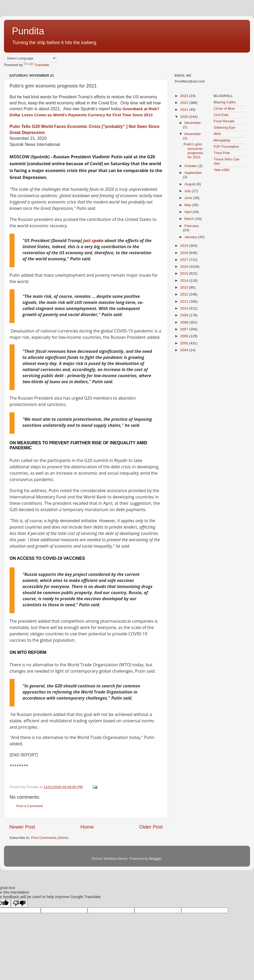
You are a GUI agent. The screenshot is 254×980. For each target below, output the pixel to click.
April (189, 212)
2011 (185, 301)
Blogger (155, 859)
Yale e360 (222, 170)
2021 (185, 110)
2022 (185, 103)
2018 (185, 253)
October (191, 166)
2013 (185, 287)
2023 (185, 96)
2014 (185, 281)
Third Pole (222, 153)
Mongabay (222, 140)
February (192, 226)
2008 (185, 322)
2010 (185, 308)
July (188, 191)
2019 (185, 246)
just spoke (93, 241)
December (193, 123)
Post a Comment (30, 806)
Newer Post (22, 827)
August (190, 184)
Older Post (151, 827)
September (193, 173)
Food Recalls (224, 121)
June (189, 198)
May (188, 205)
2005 (185, 343)
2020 (185, 117)
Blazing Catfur (225, 102)
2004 (185, 350)
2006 (185, 336)
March (190, 219)
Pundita (28, 31)
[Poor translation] (19, 903)
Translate (37, 65)
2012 (185, 294)
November (193, 134)
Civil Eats (221, 115)
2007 (185, 329)
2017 (185, 260)
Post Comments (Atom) (50, 838)
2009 (185, 315)
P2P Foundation (227, 147)
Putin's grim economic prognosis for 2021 (193, 151)
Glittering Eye (224, 128)
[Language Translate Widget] (30, 58)
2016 (185, 267)
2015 (185, 273)
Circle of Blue (224, 108)
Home (87, 827)
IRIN (217, 134)
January (191, 237)
